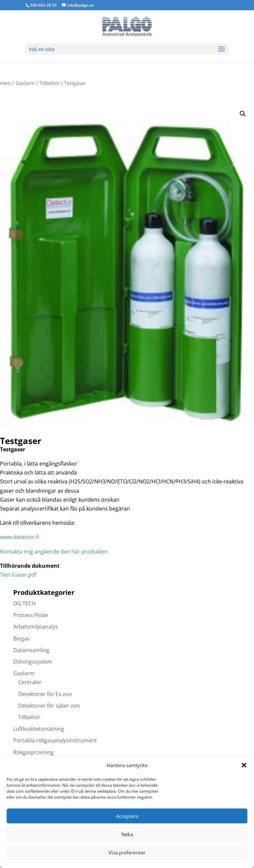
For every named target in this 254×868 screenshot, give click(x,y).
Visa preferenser (127, 852)
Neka (127, 834)
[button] (244, 765)
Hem (5, 83)
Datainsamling (31, 650)
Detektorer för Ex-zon (45, 694)
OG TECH (24, 603)
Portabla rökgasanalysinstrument (55, 740)
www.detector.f (20, 537)
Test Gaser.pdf (19, 575)
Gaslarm (25, 83)
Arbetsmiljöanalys (36, 627)
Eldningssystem (33, 662)
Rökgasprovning (33, 752)
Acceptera (127, 816)
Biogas (21, 639)
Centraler (30, 682)
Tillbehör (49, 83)
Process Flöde (31, 615)
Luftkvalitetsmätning (39, 729)
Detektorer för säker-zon (49, 706)
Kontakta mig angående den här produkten (54, 552)
